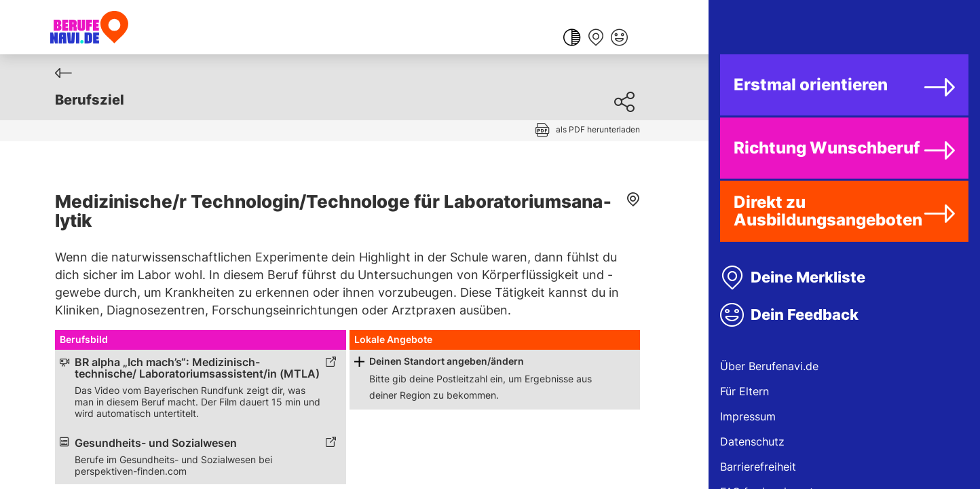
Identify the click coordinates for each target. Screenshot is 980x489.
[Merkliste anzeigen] (596, 39)
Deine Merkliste (808, 277)
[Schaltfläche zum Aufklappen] (359, 362)
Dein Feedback (805, 314)
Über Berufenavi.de (769, 366)
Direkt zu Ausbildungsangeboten (828, 211)
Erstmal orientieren (811, 85)
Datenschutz (752, 441)
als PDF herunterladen (598, 129)
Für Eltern (745, 391)
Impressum (748, 416)
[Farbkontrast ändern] (572, 39)
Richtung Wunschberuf (827, 148)
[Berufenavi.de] (89, 27)
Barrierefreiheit (758, 467)
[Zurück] (63, 73)
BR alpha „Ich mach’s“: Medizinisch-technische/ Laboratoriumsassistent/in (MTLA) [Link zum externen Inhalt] (197, 368)
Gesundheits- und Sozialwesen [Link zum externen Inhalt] (156, 443)
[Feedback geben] (619, 39)
